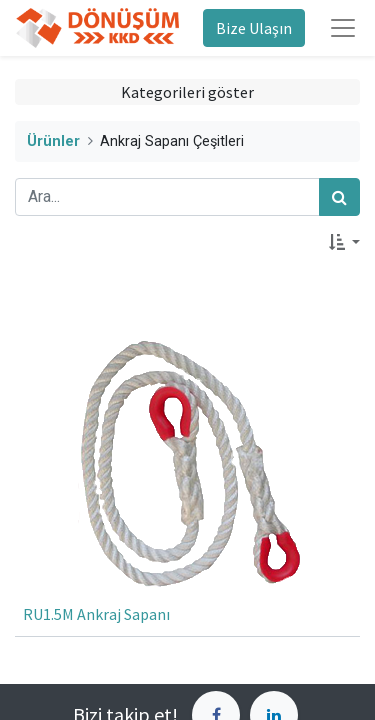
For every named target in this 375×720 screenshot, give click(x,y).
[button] (344, 242)
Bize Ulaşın (254, 28)
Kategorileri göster (187, 92)
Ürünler (53, 141)
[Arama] (339, 197)
